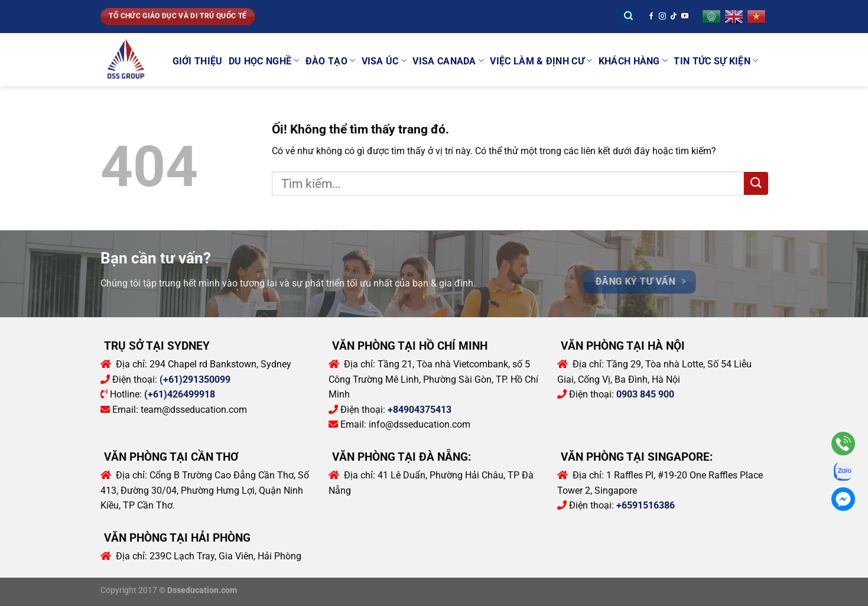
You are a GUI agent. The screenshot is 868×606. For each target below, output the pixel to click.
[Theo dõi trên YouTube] (685, 17)
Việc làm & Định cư (541, 61)
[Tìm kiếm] (628, 17)
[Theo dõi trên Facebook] (651, 17)
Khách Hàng (633, 61)
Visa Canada (448, 61)
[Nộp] (756, 183)
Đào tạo (331, 61)
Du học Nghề (264, 61)
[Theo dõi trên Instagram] (662, 17)
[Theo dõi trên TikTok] (674, 17)
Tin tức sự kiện (716, 61)
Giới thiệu (198, 61)
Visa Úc (384, 61)
